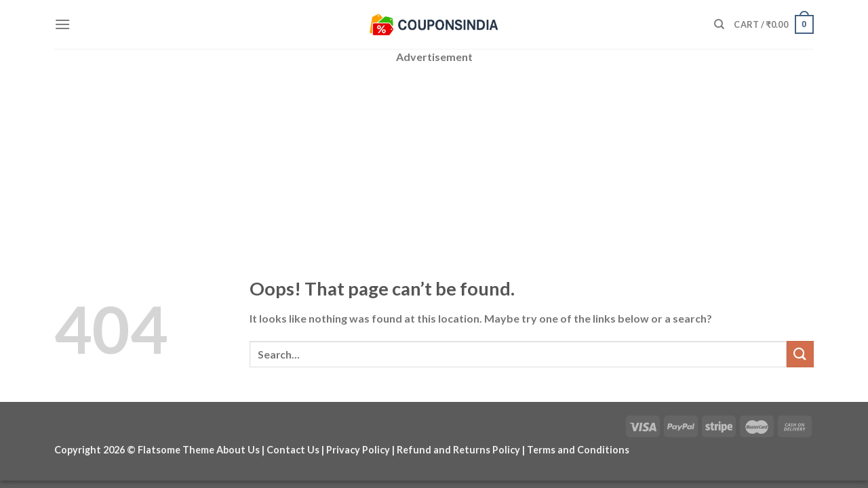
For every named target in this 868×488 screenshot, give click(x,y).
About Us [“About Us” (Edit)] (238, 450)
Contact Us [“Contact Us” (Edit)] (293, 450)
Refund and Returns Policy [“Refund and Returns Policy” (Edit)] (458, 450)
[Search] (719, 24)
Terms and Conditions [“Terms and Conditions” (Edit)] (578, 450)
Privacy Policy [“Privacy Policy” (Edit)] (358, 450)
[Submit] (800, 354)
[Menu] (62, 24)
